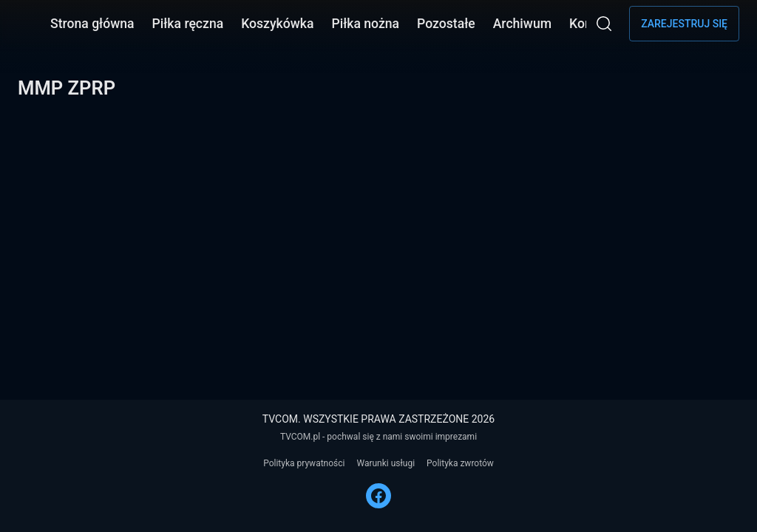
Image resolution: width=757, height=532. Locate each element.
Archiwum (522, 24)
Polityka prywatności (304, 463)
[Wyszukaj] (604, 24)
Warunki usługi (386, 463)
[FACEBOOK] (378, 496)
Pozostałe (446, 24)
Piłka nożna (365, 24)
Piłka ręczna (188, 24)
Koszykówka (277, 24)
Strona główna (92, 24)
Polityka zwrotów (460, 463)
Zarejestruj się (684, 24)
